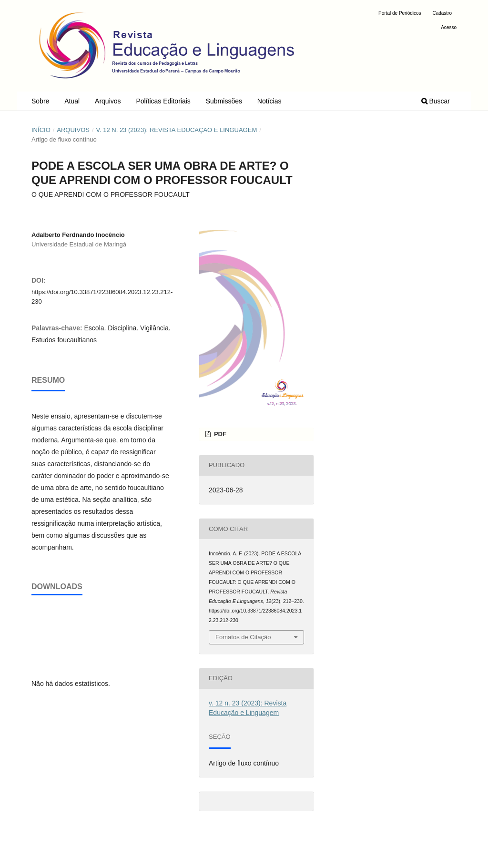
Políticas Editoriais (163, 101)
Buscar (436, 101)
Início (41, 130)
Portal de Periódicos (400, 13)
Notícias (269, 101)
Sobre (40, 101)
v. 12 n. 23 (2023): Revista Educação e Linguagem (176, 130)
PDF (219, 434)
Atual (72, 101)
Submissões (224, 101)
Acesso (449, 27)
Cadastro (442, 13)
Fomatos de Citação (243, 637)
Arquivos (108, 101)
